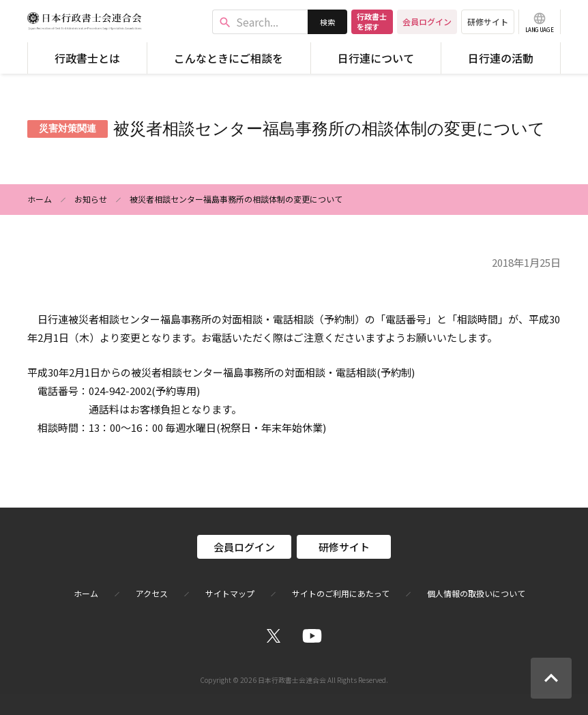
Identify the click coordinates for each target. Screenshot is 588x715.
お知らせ (91, 199)
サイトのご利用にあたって (341, 594)
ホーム (40, 199)
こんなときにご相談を (229, 58)
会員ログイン (427, 21)
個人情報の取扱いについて (476, 594)
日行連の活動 (501, 58)
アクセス (152, 594)
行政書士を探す (372, 21)
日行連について (376, 58)
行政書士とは (87, 58)
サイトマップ (230, 594)
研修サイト (488, 21)
